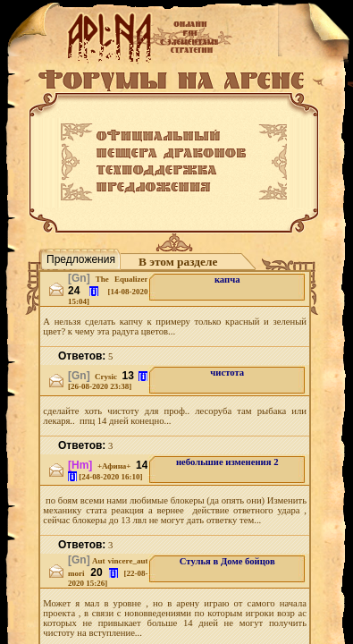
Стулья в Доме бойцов (227, 561)
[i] (94, 291)
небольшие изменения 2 (227, 462)
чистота (227, 373)
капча (227, 280)
